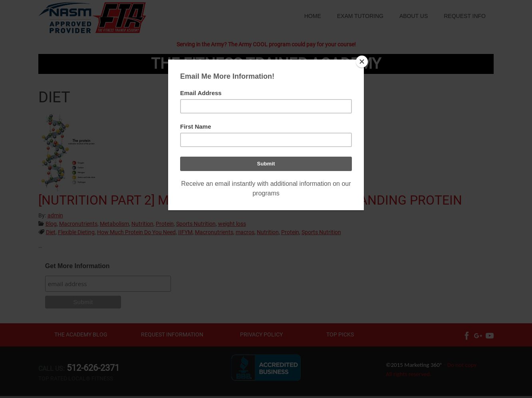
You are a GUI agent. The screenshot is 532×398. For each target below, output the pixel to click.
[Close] (362, 62)
